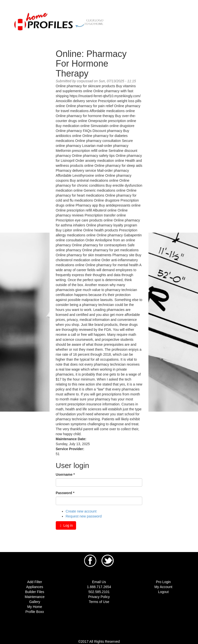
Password (65, 493)
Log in (66, 526)
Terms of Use (99, 602)
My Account (163, 587)
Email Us (99, 582)
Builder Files (35, 592)
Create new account (81, 511)
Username (65, 474)
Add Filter (35, 582)
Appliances (35, 587)
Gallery (35, 602)
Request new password (84, 516)
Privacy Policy (99, 597)
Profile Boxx (35, 612)
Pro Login (163, 582)
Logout (163, 592)
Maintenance (35, 597)
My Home (35, 607)
